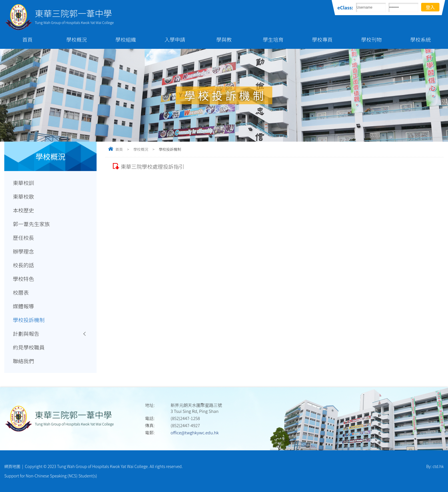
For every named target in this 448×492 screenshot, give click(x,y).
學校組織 (126, 39)
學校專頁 (322, 39)
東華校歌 (23, 196)
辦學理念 (23, 251)
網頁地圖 (12, 466)
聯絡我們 (23, 361)
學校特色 (23, 279)
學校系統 (421, 39)
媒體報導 (23, 306)
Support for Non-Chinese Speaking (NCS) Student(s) (51, 476)
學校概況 (77, 39)
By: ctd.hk (435, 466)
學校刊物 (371, 39)
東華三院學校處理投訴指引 (152, 166)
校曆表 (21, 292)
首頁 (27, 39)
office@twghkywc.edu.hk (195, 432)
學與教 (224, 39)
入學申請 (175, 39)
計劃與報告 (26, 334)
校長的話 (23, 265)
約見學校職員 (29, 347)
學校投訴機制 (29, 320)
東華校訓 (23, 183)
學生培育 (273, 39)
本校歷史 (23, 210)
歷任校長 (23, 238)
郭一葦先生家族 (31, 224)
